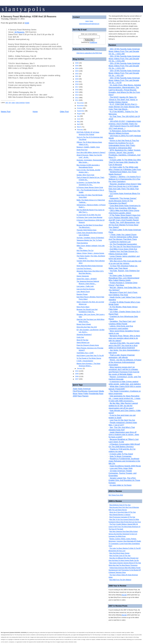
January (80, 368)
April (78, 124)
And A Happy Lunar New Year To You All (90, 355)
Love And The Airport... (84, 268)
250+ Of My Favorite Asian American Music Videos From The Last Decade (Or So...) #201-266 (124, 51)
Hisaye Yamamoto (83, 276)
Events (28, 103)
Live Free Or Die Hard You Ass (122, 420)
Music (75, 393)
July (78, 116)
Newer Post (6, 112)
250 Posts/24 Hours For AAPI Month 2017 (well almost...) (124, 127)
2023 (77, 71)
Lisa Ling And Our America (86, 289)
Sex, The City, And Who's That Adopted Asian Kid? (122, 429)
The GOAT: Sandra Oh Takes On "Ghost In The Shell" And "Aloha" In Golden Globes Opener (123, 100)
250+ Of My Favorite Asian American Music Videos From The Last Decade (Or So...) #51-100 (124, 73)
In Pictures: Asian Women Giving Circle (90, 187)
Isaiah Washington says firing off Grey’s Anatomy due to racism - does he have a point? (124, 435)
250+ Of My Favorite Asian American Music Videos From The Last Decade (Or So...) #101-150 (124, 66)
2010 (77, 371)
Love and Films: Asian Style (121, 468)
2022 (77, 74)
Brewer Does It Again (84, 324)
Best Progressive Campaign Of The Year (122, 517)
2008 (77, 376)
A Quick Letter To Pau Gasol (121, 454)
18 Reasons (19, 32)
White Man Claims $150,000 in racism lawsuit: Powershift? (125, 388)
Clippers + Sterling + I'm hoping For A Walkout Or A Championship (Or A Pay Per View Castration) (125, 179)
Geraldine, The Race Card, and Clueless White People (122, 322)
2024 (77, 68)
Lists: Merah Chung (83, 292)
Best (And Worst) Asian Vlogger (119, 553)
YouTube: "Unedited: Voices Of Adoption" (90, 238)
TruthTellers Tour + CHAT (85, 353)
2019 (77, 82)
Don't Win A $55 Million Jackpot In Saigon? (91, 152)
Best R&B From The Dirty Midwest (120, 580)
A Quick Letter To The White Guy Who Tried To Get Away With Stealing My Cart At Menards (125, 162)
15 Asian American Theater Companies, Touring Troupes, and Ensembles (123, 473)
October (80, 108)
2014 (77, 95)
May (78, 122)
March (79, 127)
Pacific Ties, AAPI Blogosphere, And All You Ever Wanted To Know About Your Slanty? (124, 225)
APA (7, 103)
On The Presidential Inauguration (123, 244)
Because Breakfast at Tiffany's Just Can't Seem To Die (124, 441)
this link (124, 595)
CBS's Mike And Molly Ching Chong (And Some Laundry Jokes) (124, 212)
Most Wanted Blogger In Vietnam (120, 515)
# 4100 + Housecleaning (85, 361)
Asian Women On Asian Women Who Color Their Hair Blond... (124, 108)
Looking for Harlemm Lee (120, 242)
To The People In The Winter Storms (89, 358)
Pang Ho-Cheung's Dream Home (88, 345)
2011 (77, 100)
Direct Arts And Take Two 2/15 (87, 327)
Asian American (20, 103)
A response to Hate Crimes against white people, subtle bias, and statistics (125, 383)
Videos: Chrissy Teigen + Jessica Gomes (90, 253)
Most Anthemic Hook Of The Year (120, 505)
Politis (86, 393)
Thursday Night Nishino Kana (87, 230)
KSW (27, 23)
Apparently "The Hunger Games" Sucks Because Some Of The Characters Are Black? (123, 201)
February (80, 130)
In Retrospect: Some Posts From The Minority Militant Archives (124, 132)
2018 (77, 84)
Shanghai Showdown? (84, 334)
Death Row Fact (82, 150)
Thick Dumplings (82, 243)
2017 (77, 87)
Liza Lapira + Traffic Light (85, 286)
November (80, 106)
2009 (77, 374)
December (80, 103)
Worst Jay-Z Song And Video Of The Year (123, 512)
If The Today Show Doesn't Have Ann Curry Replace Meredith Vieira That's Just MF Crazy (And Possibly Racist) (124, 218)
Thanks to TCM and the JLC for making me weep (122, 450)
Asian (13, 103)
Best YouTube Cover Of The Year (120, 556)
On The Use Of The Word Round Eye (125, 247)
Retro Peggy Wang (83, 307)
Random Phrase (82, 294)
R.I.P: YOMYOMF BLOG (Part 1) (123, 104)
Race (80, 396)
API (10, 103)
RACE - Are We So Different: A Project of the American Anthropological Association (125, 362)
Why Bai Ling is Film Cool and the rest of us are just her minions (125, 262)
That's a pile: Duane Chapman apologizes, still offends (122, 356)
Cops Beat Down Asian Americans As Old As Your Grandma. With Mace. (125, 207)
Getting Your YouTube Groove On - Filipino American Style (124, 253)
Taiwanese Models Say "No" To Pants (89, 240)
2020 (77, 79)
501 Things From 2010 (116, 495)
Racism (85, 396)
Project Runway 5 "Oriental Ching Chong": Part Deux (123, 284)
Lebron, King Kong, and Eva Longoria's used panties (121, 327)
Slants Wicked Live (83, 342)
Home (35, 112)
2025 (77, 66)
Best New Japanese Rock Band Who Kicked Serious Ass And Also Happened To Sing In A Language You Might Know (123, 534)
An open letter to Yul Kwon (121, 485)
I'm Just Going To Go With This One (89, 215)
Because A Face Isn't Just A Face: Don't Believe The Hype (123, 294)
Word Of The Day (83, 340)
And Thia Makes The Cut (85, 250)
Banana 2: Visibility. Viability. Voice (88, 147)
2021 (77, 76)
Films (79, 391)
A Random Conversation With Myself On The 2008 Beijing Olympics (124, 445)
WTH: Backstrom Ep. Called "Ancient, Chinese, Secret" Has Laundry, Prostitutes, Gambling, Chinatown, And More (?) (125, 154)
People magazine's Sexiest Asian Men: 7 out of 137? (123, 424)
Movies (85, 391)
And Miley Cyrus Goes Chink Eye (123, 249)
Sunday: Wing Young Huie (85, 175)
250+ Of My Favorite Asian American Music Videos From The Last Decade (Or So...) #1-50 (124, 80)
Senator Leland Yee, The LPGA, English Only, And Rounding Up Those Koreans (124, 480)
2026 (77, 63)
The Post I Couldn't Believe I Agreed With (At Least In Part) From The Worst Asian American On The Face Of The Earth (125, 527)
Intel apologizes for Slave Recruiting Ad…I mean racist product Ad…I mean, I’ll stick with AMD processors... (125, 398)
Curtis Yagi (80, 337)
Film (75, 391)
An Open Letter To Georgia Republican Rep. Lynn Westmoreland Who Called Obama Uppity (124, 278)
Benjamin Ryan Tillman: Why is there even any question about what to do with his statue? (124, 338)
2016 (77, 90)
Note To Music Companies (121, 456)
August (79, 114)
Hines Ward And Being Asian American (90, 266)
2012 (77, 98)
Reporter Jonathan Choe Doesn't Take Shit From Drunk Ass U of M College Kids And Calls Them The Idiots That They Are (125, 188)
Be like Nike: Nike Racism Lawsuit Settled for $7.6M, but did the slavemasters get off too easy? (123, 406)
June (79, 119)
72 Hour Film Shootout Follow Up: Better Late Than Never (123, 267)
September (81, 111)
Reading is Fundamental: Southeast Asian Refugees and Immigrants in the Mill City (124, 461)
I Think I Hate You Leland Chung (123, 235)
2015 (77, 92)
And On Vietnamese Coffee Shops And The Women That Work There (123, 238)
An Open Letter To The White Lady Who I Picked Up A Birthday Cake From (125, 168)
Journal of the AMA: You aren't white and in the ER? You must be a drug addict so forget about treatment (124, 345)
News (81, 393)
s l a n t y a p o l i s (23, 9)
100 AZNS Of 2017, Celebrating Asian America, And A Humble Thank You (125, 122)
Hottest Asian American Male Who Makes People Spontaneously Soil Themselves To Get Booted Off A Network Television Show (125, 570)
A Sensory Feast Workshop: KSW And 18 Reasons (29, 16)
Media (101, 391)
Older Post (64, 112)
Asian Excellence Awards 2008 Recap (125, 466)
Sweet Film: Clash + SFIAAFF (87, 279)
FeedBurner (93, 42)
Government (93, 391)
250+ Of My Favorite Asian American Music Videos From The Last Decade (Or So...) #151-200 (124, 59)
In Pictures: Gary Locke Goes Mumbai (89, 217)
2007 (77, 379)
